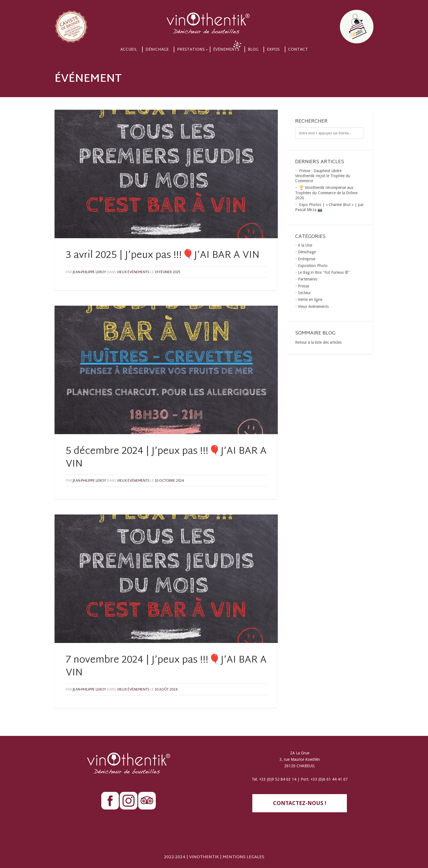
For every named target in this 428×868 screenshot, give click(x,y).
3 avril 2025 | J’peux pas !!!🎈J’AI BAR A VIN (163, 256)
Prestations (191, 50)
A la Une (305, 245)
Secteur (304, 293)
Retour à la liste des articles (318, 342)
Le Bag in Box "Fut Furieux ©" (324, 272)
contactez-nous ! (300, 803)
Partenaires (308, 279)
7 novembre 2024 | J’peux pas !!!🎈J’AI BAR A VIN (166, 667)
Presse (304, 286)
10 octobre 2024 (169, 481)
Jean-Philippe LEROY (89, 272)
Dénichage (157, 50)
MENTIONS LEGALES (244, 857)
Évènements (226, 50)
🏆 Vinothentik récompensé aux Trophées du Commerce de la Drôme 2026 (326, 193)
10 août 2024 (166, 690)
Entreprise (307, 259)
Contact (298, 50)
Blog (253, 50)
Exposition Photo (313, 266)
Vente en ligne (310, 300)
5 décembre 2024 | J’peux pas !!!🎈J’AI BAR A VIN (166, 458)
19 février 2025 (167, 272)
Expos (273, 50)
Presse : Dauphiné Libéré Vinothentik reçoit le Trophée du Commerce (323, 176)
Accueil (129, 50)
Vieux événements (133, 272)
